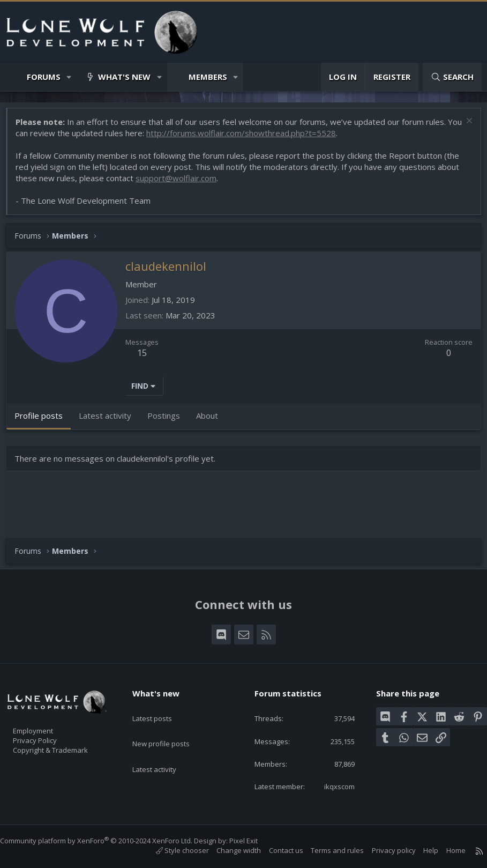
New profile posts (171, 716)
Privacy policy (383, 850)
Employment (47, 713)
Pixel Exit (254, 841)
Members (208, 77)
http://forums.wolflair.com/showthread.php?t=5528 (263, 138)
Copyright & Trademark (67, 736)
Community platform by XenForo (107, 841)
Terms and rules (327, 850)
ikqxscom (332, 785)
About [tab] (212, 421)
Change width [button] (228, 850)
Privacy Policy (49, 724)
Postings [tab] (169, 421)
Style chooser (172, 850)
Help (420, 850)
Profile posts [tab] (44, 421)
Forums (44, 77)
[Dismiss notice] (463, 127)
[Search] (452, 77)
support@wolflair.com (181, 183)
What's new (124, 77)
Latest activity (164, 737)
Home (445, 850)
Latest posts (162, 695)
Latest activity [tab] (110, 421)
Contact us (275, 850)
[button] (69, 77)
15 (147, 358)
